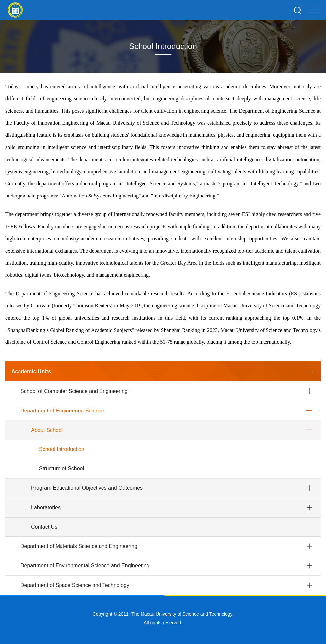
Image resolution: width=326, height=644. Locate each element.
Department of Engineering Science (62, 411)
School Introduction (62, 449)
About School (47, 430)
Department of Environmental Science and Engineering (85, 566)
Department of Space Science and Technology (75, 585)
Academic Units (31, 371)
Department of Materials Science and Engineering (79, 546)
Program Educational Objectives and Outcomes (87, 488)
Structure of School (61, 468)
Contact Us (44, 527)
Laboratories (46, 507)
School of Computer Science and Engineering (74, 391)
